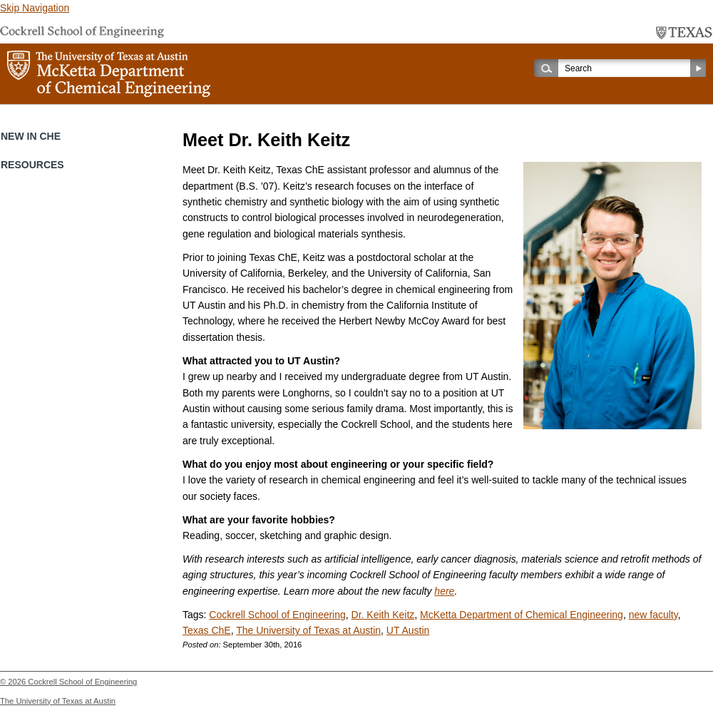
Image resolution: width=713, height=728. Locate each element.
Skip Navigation (35, 8)
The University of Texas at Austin (308, 630)
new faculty (653, 615)
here (444, 591)
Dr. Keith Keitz (383, 615)
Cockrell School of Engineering (277, 615)
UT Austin (408, 630)
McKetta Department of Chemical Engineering (522, 615)
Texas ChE (207, 630)
